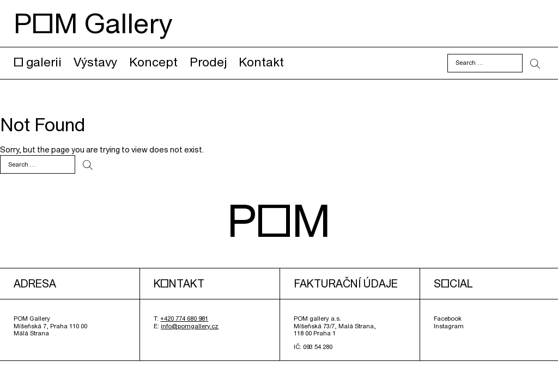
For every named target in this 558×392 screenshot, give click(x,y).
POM (279, 220)
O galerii (38, 62)
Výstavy (95, 62)
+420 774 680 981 (184, 318)
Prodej (208, 62)
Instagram (449, 326)
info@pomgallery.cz (190, 326)
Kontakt (261, 62)
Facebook (448, 318)
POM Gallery (93, 23)
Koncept (153, 62)
